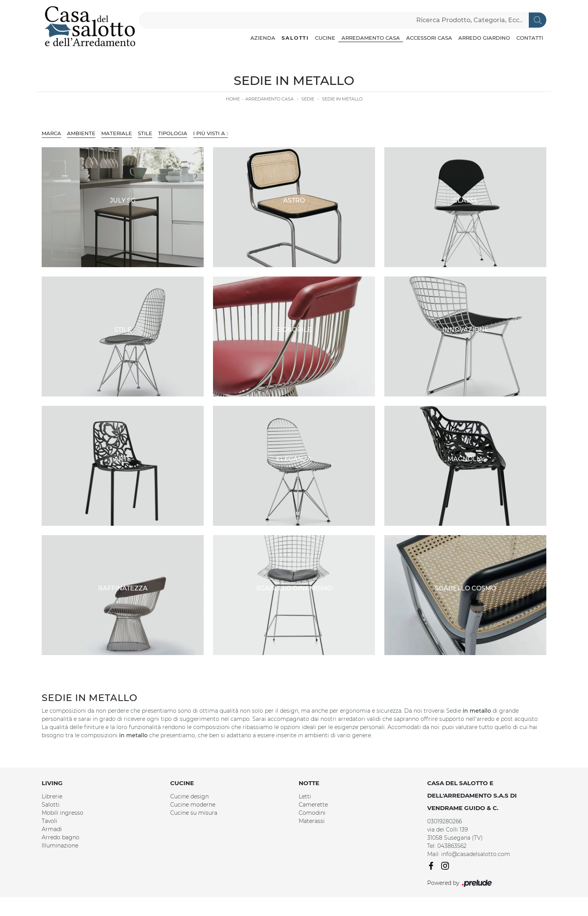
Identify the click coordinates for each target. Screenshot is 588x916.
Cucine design (189, 796)
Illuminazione (60, 846)
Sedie (308, 99)
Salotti (295, 38)
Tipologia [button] (173, 133)
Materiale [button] (117, 133)
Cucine (325, 38)
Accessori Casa (429, 38)
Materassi (312, 821)
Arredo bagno (61, 837)
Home (233, 99)
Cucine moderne (193, 805)
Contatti (530, 38)
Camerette (313, 805)
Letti (305, 796)
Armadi (52, 829)
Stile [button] (145, 133)
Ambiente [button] (81, 133)
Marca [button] (51, 133)
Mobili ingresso (62, 813)
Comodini (312, 813)
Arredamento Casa (371, 38)
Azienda (263, 38)
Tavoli (49, 821)
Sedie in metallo (342, 99)
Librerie (52, 796)
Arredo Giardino (484, 38)
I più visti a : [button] (210, 133)
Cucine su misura (194, 813)
